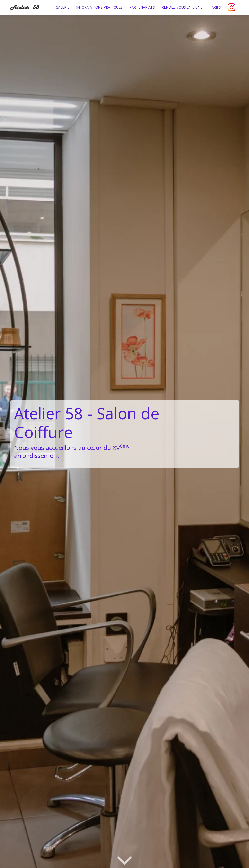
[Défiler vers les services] (124, 860)
